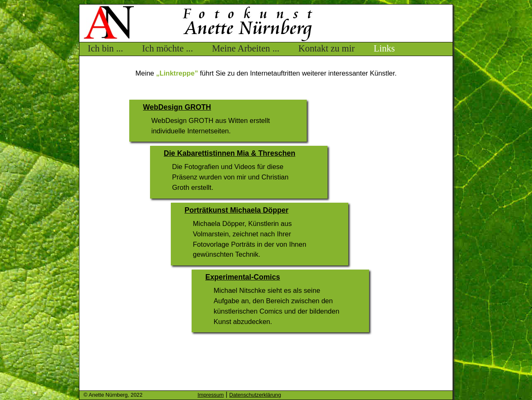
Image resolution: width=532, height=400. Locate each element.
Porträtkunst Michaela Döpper (236, 210)
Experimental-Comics (243, 277)
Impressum (211, 395)
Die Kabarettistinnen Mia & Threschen (229, 153)
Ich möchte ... (167, 48)
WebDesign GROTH (177, 107)
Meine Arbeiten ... (246, 48)
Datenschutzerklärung (255, 395)
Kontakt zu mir (327, 48)
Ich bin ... (105, 48)
